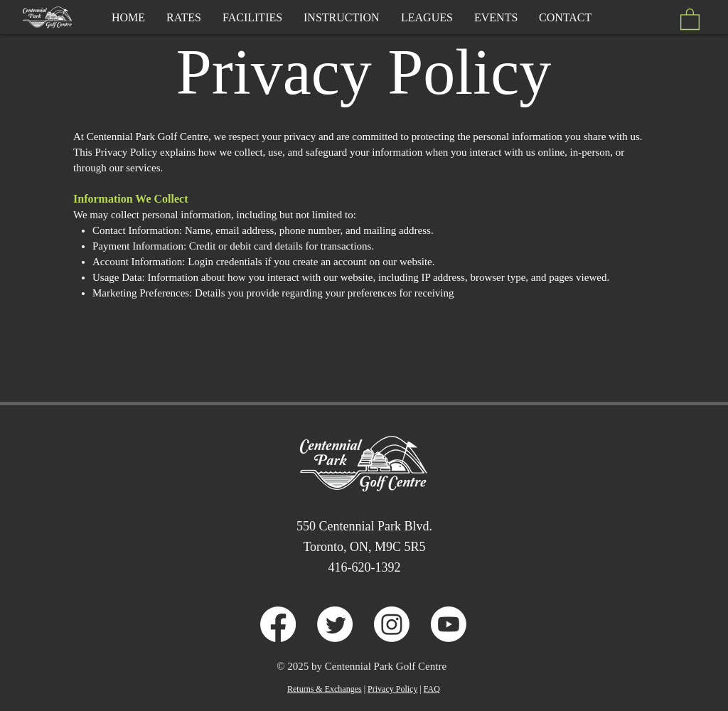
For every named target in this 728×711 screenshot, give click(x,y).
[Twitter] (335, 624)
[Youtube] (449, 624)
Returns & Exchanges (325, 689)
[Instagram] (392, 624)
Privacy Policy (392, 689)
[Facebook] (278, 624)
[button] (690, 18)
